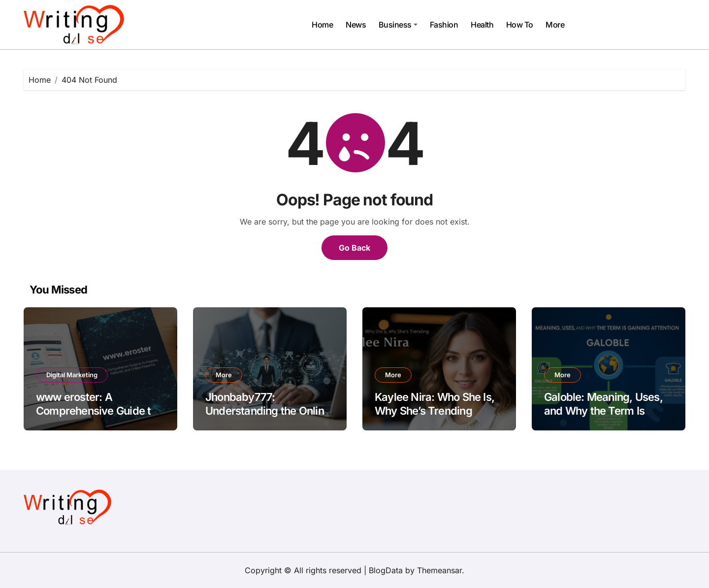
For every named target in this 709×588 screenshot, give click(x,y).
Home (322, 25)
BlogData (386, 570)
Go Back (354, 248)
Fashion (444, 25)
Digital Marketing (72, 375)
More (555, 25)
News (356, 25)
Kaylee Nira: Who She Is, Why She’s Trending (435, 404)
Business (398, 25)
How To (520, 25)
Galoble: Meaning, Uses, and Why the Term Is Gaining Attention (603, 411)
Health (482, 25)
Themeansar (439, 570)
